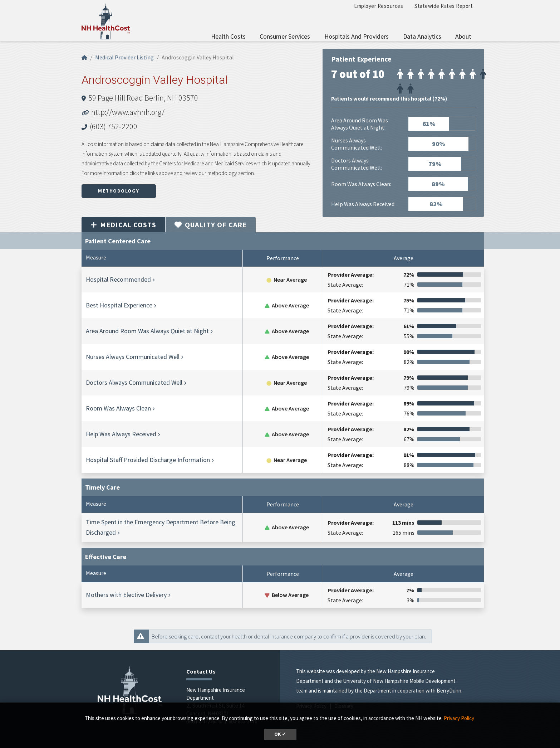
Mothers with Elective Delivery (126, 595)
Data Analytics (422, 36)
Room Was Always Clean (118, 408)
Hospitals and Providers (357, 36)
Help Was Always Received (121, 434)
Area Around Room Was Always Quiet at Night (147, 331)
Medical (123, 225)
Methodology (119, 191)
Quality (211, 225)
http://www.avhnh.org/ (128, 112)
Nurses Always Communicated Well (133, 357)
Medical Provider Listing (124, 57)
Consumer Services (285, 36)
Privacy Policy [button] (459, 718)
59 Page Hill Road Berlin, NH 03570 (143, 98)
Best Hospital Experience (119, 305)
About (463, 36)
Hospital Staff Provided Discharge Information (148, 460)
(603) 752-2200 (114, 126)
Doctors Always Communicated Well (134, 382)
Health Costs (228, 36)
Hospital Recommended (118, 279)
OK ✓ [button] (280, 734)
